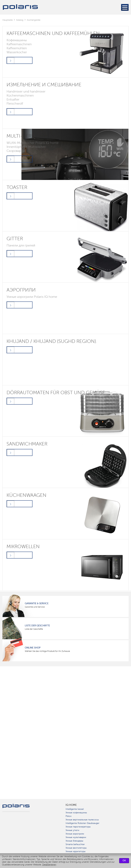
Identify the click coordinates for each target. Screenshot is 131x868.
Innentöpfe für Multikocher (26, 147)
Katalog (20, 20)
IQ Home (71, 805)
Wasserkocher (17, 52)
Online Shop (33, 648)
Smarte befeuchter (75, 844)
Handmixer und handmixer (26, 91)
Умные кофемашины (76, 813)
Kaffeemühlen (17, 48)
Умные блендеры (74, 841)
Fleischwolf (15, 103)
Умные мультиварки (76, 837)
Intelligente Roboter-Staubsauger (82, 823)
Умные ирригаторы (75, 851)
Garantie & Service (37, 603)
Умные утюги (72, 830)
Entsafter (13, 99)
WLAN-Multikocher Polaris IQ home (33, 143)
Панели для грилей (21, 245)
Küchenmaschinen (20, 95)
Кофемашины (17, 40)
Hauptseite (8, 20)
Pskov (69, 816)
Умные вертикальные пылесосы (82, 820)
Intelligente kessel (75, 809)
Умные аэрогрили (75, 834)
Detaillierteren (49, 865)
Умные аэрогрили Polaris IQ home (32, 297)
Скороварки (16, 151)
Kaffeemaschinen (19, 44)
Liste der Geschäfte (37, 626)
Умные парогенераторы (78, 827)
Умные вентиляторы (76, 848)
